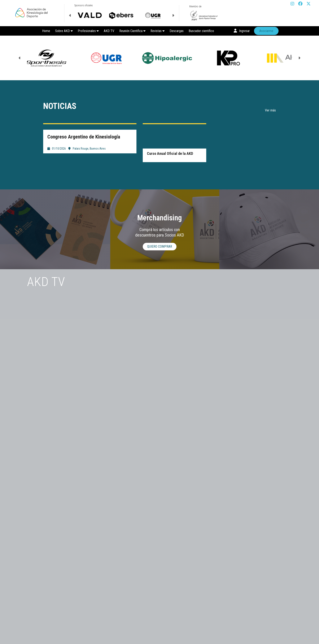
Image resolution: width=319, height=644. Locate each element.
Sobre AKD (64, 31)
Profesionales (88, 31)
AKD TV (109, 31)
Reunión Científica (132, 31)
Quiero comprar (160, 246)
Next (173, 16)
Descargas (177, 31)
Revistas (158, 31)
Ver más (270, 110)
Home (46, 31)
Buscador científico (201, 31)
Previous (70, 16)
